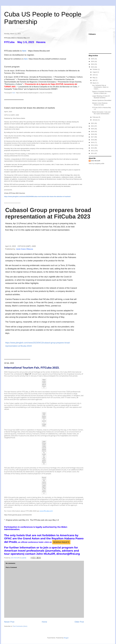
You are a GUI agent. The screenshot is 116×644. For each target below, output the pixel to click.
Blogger (66, 638)
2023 (93, 67)
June (94, 75)
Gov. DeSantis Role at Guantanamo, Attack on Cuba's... (100, 87)
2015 (93, 142)
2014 (93, 145)
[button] (8, 238)
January (95, 120)
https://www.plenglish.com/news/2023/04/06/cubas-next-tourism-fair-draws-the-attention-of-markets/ (37, 196)
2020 (93, 129)
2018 (93, 134)
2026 (93, 59)
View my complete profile (97, 164)
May (94, 78)
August (95, 72)
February (96, 117)
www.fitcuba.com (46, 511)
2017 (93, 137)
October (95, 69)
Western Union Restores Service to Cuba (100, 104)
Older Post (79, 622)
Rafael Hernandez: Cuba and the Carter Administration (101, 113)
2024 (93, 64)
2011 (93, 153)
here (24, 51)
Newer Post (9, 622)
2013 (93, 148)
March (95, 83)
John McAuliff (96, 161)
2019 (93, 132)
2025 (93, 61)
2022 (93, 123)
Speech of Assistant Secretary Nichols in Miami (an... (102, 92)
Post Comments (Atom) (20, 626)
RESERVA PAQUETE (61, 542)
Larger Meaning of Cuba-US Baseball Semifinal (101, 97)
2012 (93, 151)
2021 (93, 126)
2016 (93, 140)
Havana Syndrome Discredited (102, 100)
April (94, 80)
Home (44, 622)
